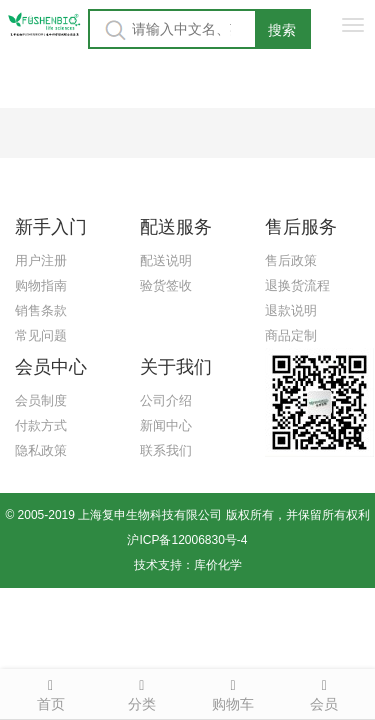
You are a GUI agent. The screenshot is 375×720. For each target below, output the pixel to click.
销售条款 (41, 310)
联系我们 (166, 450)
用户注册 (41, 260)
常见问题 (41, 335)
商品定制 (291, 335)
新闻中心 (166, 425)
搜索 (282, 30)
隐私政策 (41, 450)
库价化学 (218, 565)
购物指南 (41, 285)
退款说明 (291, 310)
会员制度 (41, 400)
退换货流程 (297, 285)
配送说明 (166, 260)
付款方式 (41, 425)
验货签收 (166, 285)
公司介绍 (166, 400)
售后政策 (291, 260)
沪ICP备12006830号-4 (187, 540)
